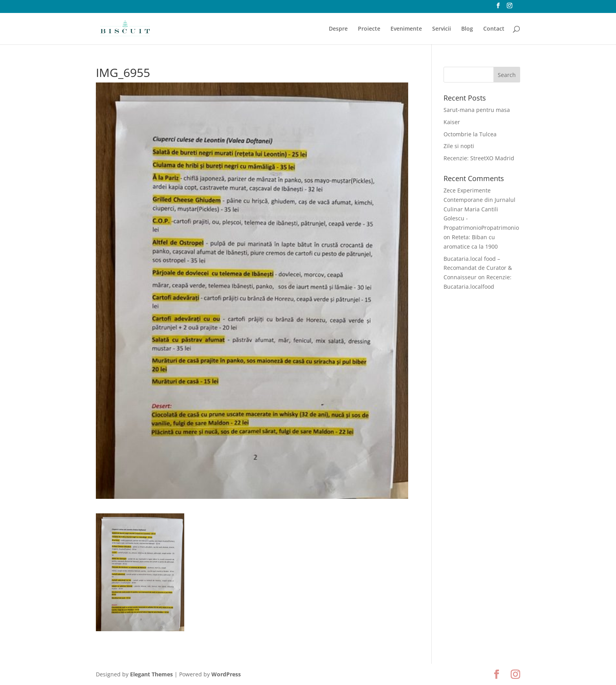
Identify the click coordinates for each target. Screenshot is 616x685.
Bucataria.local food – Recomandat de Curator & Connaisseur (478, 268)
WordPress (226, 674)
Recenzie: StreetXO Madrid (479, 158)
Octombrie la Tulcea (470, 134)
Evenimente (406, 29)
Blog (467, 29)
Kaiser (452, 122)
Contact (494, 29)
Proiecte (369, 29)
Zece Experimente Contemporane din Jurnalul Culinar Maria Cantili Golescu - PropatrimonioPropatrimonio (481, 209)
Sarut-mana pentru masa (477, 110)
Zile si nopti (459, 146)
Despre (338, 29)
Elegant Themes (151, 674)
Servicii (442, 29)
